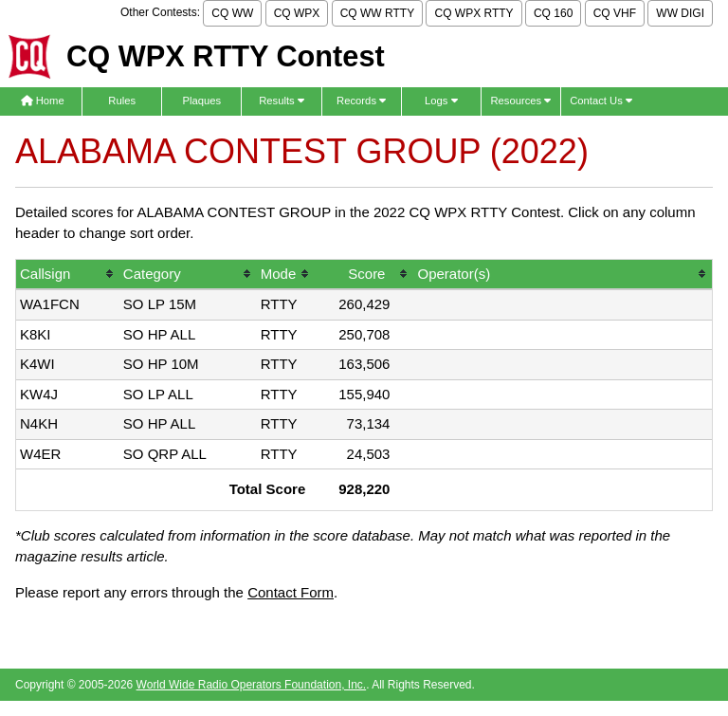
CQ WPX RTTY (473, 13)
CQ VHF (615, 13)
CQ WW (232, 13)
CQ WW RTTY (377, 13)
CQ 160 (553, 13)
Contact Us (601, 101)
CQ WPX (297, 13)
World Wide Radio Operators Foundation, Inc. (252, 685)
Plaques (202, 101)
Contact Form (291, 592)
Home (43, 101)
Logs (441, 101)
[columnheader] (68, 275)
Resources (520, 101)
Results (282, 101)
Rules (122, 101)
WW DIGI (680, 13)
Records (361, 101)
